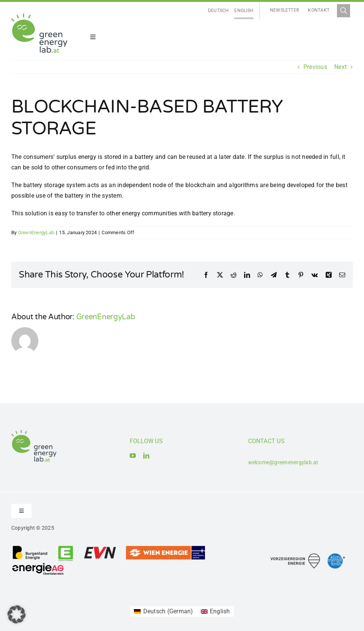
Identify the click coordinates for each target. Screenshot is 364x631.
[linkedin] (146, 456)
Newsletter (284, 10)
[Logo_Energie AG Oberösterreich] (38, 564)
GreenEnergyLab (36, 232)
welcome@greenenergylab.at (283, 462)
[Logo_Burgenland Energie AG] (30, 548)
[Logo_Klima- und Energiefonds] (336, 556)
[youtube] (133, 456)
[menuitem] (218, 11)
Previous (315, 67)
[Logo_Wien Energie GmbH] (165, 548)
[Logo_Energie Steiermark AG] (66, 548)
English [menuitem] (244, 11)
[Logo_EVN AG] (100, 548)
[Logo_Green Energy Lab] (39, 16)
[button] (17, 614)
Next (340, 67)
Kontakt (319, 10)
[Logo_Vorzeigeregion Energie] (295, 556)
